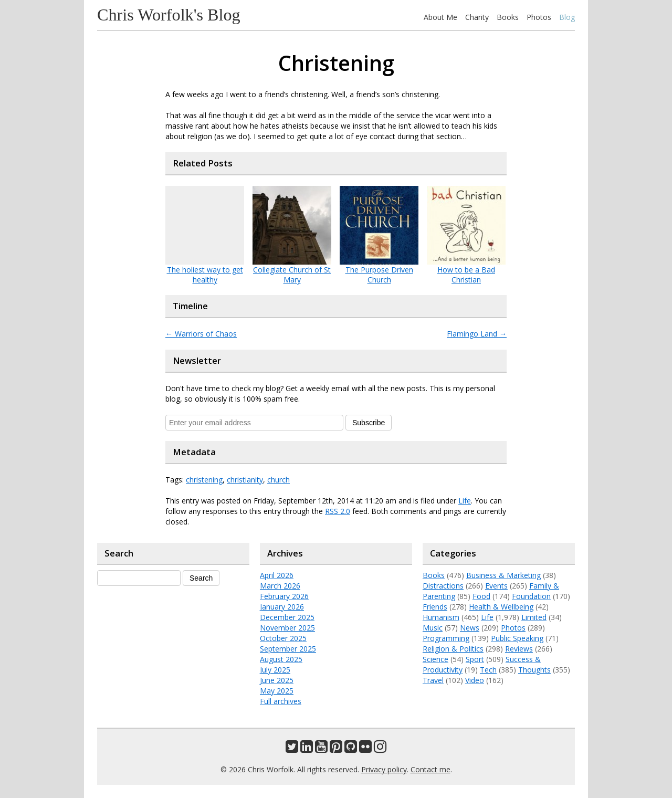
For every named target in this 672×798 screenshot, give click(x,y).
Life (465, 501)
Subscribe (369, 423)
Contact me (430, 769)
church (279, 480)
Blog (567, 17)
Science (435, 659)
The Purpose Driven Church (379, 275)
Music (433, 628)
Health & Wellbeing (501, 607)
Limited (534, 617)
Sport (475, 659)
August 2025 (281, 659)
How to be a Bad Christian (466, 275)
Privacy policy (384, 769)
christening (204, 480)
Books (508, 17)
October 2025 (283, 638)
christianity (245, 480)
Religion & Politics (453, 649)
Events (496, 586)
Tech (488, 670)
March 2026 (280, 586)
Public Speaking (517, 638)
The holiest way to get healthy (205, 275)
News (470, 628)
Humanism (441, 617)
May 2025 (277, 691)
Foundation (531, 596)
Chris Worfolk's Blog (169, 15)
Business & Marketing (503, 575)
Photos (539, 17)
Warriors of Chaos (201, 334)
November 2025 (287, 628)
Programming (446, 638)
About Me (440, 17)
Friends (435, 607)
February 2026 (284, 596)
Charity (477, 17)
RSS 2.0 (338, 511)
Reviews (519, 649)
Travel (433, 680)
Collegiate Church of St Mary (292, 275)
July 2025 (275, 670)
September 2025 (288, 649)
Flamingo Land (477, 334)
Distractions (443, 586)
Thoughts (534, 670)
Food (481, 596)
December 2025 (287, 617)
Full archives (281, 701)
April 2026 (277, 575)
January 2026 (282, 607)
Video (475, 680)
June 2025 (277, 680)
